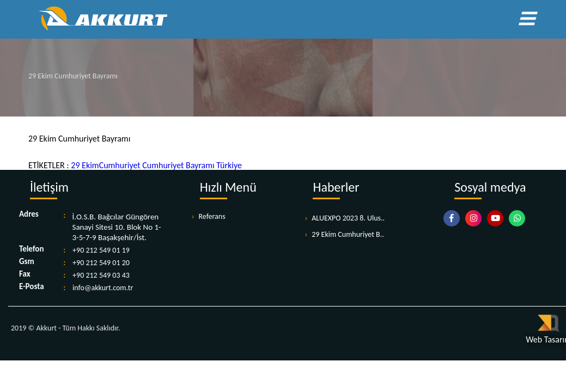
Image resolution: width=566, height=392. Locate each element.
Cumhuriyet (120, 165)
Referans (212, 216)
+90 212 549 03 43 (101, 275)
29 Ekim (85, 165)
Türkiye (228, 165)
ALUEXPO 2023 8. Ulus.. (348, 218)
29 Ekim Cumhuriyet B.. (348, 234)
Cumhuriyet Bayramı (178, 165)
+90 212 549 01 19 (101, 250)
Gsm (27, 262)
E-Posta (32, 287)
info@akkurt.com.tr (103, 288)
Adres (29, 215)
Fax (25, 274)
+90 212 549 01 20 (101, 263)
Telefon (31, 249)
